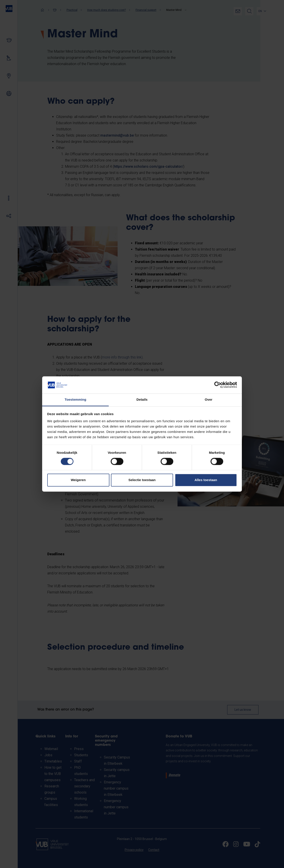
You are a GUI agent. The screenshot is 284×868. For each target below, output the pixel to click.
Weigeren (78, 480)
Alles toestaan (206, 480)
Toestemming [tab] (75, 399)
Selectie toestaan (142, 480)
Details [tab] (142, 399)
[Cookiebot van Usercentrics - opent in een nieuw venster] (218, 385)
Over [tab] (209, 399)
